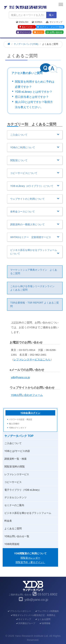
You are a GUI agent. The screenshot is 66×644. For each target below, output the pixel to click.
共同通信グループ (25, 623)
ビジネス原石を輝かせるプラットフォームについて (35, 252)
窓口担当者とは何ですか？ (32, 97)
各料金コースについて (35, 211)
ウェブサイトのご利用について (35, 199)
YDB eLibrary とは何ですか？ (34, 92)
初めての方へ (27, 27)
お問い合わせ (54, 32)
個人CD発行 (14, 424)
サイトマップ (54, 22)
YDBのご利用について (35, 147)
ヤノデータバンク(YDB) (26, 44)
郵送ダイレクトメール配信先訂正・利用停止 (33, 615)
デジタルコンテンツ (15, 497)
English (22, 22)
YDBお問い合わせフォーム (27, 395)
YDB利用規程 (12, 544)
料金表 (8, 521)
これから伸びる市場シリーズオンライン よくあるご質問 (34, 288)
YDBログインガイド (18, 428)
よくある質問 (43, 619)
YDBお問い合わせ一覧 (17, 536)
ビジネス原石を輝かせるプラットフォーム (28, 513)
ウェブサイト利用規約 (47, 611)
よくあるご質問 (13, 529)
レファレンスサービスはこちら (32, 359)
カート (38, 32)
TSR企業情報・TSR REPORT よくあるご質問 (34, 304)
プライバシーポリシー (19, 611)
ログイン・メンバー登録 (50, 27)
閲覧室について (35, 160)
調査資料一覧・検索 (15, 459)
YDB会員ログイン (30, 413)
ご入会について (35, 135)
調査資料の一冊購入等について (35, 224)
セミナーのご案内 (14, 505)
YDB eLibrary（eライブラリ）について (35, 186)
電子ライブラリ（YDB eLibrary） (23, 490)
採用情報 (45, 623)
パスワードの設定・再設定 (21, 419)
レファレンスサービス (17, 474)
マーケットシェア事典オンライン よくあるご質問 (34, 272)
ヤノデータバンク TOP (19, 436)
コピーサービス (13, 482)
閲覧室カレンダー (30, 558)
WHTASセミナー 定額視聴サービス (35, 237)
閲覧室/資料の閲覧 (15, 467)
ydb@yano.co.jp (20, 377)
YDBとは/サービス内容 (17, 451)
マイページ (24, 32)
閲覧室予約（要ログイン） (30, 562)
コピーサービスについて (35, 173)
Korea (37, 22)
